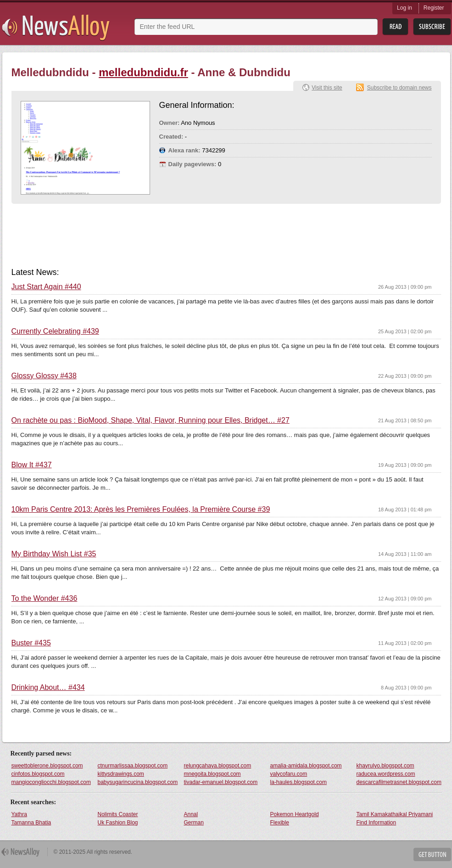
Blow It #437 (32, 465)
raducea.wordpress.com (386, 774)
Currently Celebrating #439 (55, 331)
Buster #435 (31, 643)
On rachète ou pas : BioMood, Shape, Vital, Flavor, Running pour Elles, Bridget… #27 (151, 420)
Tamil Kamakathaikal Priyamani (395, 814)
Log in (405, 8)
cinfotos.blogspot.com (38, 774)
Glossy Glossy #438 (44, 376)
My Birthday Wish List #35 (54, 554)
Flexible (280, 823)
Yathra (19, 814)
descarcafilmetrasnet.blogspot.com (399, 782)
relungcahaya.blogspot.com (218, 766)
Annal (191, 814)
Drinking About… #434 (48, 688)
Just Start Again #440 (46, 287)
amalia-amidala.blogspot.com (306, 766)
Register (434, 8)
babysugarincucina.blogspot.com (138, 782)
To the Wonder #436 (45, 599)
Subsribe (432, 27)
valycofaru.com (289, 774)
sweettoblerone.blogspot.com (47, 766)
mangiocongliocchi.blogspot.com (51, 782)
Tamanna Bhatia (31, 823)
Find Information (377, 823)
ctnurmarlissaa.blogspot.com (133, 766)
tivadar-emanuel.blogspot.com (221, 782)
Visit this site (327, 88)
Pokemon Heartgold (295, 814)
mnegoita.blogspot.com (212, 774)
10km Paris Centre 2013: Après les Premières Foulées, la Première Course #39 (141, 510)
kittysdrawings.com (121, 774)
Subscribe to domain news (399, 88)
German (194, 823)
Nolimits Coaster (118, 814)
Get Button (432, 854)
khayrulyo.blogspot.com (385, 766)
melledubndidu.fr (143, 72)
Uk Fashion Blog (118, 823)
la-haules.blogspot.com (299, 782)
